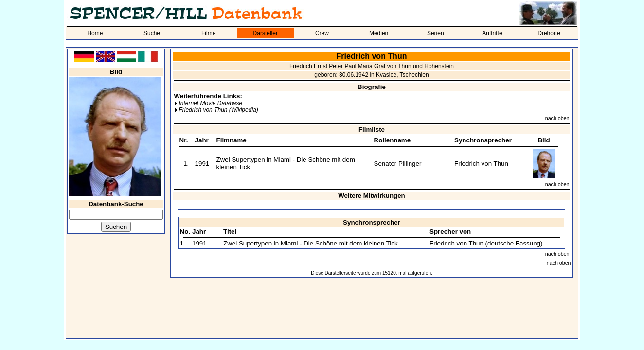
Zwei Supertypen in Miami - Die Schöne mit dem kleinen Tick (311, 243)
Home (95, 33)
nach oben (557, 118)
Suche (152, 33)
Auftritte (492, 33)
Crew (322, 33)
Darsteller (265, 33)
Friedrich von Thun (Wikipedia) (218, 110)
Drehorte (549, 33)
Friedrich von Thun (481, 164)
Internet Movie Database (210, 103)
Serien (436, 33)
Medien (379, 33)
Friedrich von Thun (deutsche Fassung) (486, 243)
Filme (208, 33)
